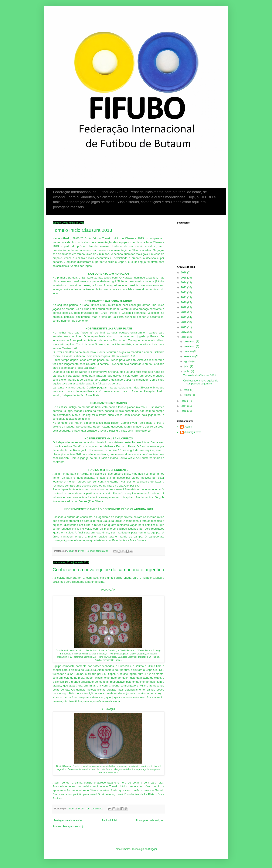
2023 (184, 287)
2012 (184, 401)
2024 (184, 283)
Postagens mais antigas (149, 820)
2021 (184, 297)
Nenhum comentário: (97, 551)
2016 (184, 322)
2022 (184, 293)
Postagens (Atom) (73, 826)
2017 (184, 317)
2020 (184, 302)
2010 (184, 411)
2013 (184, 337)
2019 (184, 307)
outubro (188, 352)
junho (187, 371)
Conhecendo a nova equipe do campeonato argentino (108, 570)
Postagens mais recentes (68, 820)
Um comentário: (95, 809)
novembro (190, 346)
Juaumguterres (193, 432)
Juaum (188, 427)
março (188, 395)
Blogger (153, 849)
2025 (184, 278)
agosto (188, 361)
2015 (184, 327)
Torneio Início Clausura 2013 (82, 230)
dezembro (190, 342)
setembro (189, 356)
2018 (184, 312)
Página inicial (109, 820)
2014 (184, 332)
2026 (184, 273)
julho (187, 366)
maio (187, 390)
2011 (184, 406)
